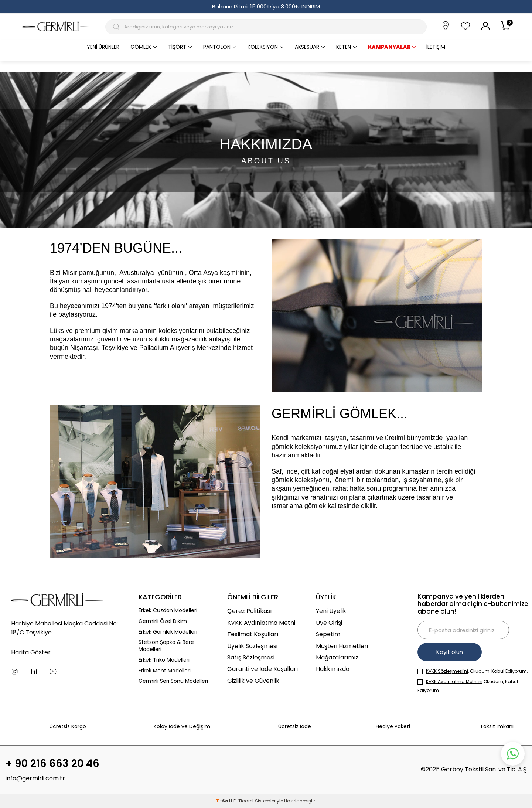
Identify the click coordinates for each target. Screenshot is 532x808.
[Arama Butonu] (117, 27)
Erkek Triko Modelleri (164, 660)
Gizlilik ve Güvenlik (253, 681)
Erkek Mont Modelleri (165, 671)
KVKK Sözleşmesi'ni (447, 671)
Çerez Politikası (249, 611)
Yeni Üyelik (331, 611)
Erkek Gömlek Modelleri (168, 632)
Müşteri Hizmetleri (342, 646)
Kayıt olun (450, 652)
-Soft (225, 801)
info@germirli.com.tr (35, 778)
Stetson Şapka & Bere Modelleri (166, 646)
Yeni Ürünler (103, 47)
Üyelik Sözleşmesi (252, 646)
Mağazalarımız (337, 657)
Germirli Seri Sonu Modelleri (173, 681)
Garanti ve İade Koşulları (262, 669)
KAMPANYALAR (389, 47)
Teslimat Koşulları (253, 634)
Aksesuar (307, 47)
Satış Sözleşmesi (251, 657)
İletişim (436, 47)
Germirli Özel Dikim (163, 621)
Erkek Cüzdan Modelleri (168, 611)
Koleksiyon (263, 47)
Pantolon (217, 47)
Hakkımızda (333, 669)
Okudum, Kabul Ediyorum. (468, 686)
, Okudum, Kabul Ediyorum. (473, 671)
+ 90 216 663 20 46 (52, 764)
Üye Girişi (329, 623)
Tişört (177, 47)
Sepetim (328, 634)
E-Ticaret (244, 801)
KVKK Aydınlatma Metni (261, 623)
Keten (344, 47)
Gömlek (141, 47)
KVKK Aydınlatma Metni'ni (454, 681)
